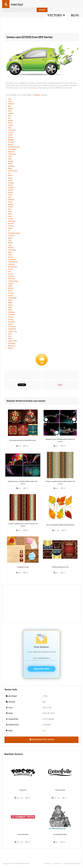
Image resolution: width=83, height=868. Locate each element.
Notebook (12, 221)
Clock (10, 269)
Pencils (11, 247)
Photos (11, 293)
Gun (10, 336)
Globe (10, 192)
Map (10, 159)
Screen (11, 295)
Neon (10, 291)
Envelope (12, 343)
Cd (9, 173)
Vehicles (11, 200)
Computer (12, 130)
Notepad (11, 264)
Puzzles (11, 276)
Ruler (10, 255)
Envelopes (12, 149)
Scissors (11, 235)
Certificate (12, 329)
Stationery (12, 154)
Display (11, 183)
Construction (13, 171)
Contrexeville (60, 790)
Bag (10, 252)
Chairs (11, 274)
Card (10, 101)
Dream (11, 161)
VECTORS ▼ (56, 15)
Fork (10, 334)
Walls (10, 303)
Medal (10, 348)
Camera (11, 188)
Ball (10, 106)
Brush (10, 185)
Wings (10, 108)
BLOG (75, 15)
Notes (10, 164)
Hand (10, 195)
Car (9, 118)
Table (10, 286)
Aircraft (11, 223)
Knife (10, 300)
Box (10, 116)
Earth (10, 123)
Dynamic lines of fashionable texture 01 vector (60, 440)
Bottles (11, 204)
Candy (11, 219)
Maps (10, 238)
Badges (11, 140)
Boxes (10, 137)
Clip (10, 99)
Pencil (10, 176)
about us (48, 863)
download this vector (41, 739)
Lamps (11, 319)
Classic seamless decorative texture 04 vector (23, 525)
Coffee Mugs (13, 281)
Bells (10, 168)
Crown (11, 125)
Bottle (10, 243)
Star (10, 128)
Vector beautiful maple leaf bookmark (60, 525)
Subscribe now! (41, 669)
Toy (9, 271)
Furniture (12, 322)
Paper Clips (13, 341)
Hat (9, 197)
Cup (10, 240)
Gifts (10, 111)
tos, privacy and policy (72, 863)
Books (10, 144)
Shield (10, 190)
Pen (10, 209)
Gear (10, 216)
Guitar (10, 202)
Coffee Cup (12, 331)
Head (10, 135)
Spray (10, 324)
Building (11, 166)
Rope (10, 307)
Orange (11, 142)
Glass (10, 178)
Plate (10, 228)
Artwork (11, 226)
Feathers (11, 312)
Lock (10, 245)
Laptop (11, 283)
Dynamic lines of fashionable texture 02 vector (23, 483)
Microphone (13, 267)
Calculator (12, 327)
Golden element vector (60, 567)
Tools (10, 214)
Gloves (11, 317)
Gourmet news (23, 834)
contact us (58, 863)
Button (11, 120)
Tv (9, 231)
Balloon (11, 288)
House (11, 132)
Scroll (10, 180)
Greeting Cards (14, 147)
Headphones (13, 262)
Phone (11, 207)
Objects (37, 95)
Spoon (11, 305)
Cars (10, 156)
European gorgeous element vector (23, 440)
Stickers (11, 104)
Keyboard (12, 259)
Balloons (11, 152)
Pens (10, 212)
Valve (10, 310)
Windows (12, 279)
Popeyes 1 (23, 790)
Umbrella (12, 315)
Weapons (12, 346)
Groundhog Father (60, 834)
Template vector (23, 567)
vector (17, 4)
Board (10, 257)
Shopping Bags (14, 233)
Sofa (10, 338)
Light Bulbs (12, 298)
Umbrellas (12, 250)
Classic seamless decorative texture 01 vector (60, 483)
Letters (11, 113)
